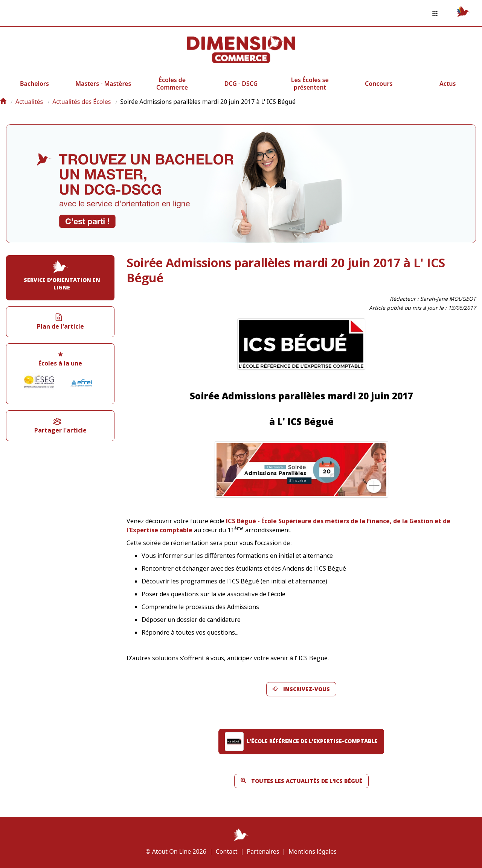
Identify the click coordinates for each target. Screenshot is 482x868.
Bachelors (34, 84)
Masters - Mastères (103, 84)
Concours (379, 84)
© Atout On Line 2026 (176, 851)
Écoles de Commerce (172, 84)
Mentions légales (313, 851)
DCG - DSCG (241, 84)
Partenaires (263, 851)
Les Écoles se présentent (310, 84)
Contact (227, 851)
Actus (448, 84)
